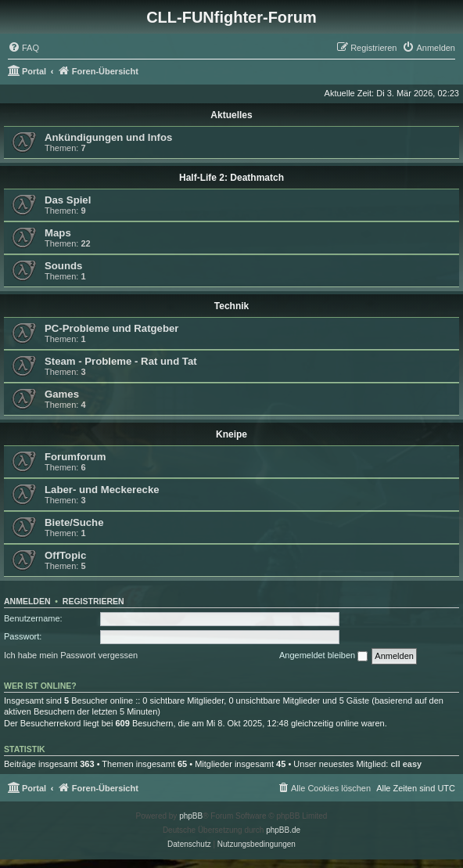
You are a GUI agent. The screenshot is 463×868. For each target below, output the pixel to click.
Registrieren (93, 601)
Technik (231, 306)
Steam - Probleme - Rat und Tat (121, 361)
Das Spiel (68, 200)
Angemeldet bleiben (323, 656)
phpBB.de (283, 830)
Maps (58, 233)
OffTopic (65, 555)
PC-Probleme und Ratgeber (111, 328)
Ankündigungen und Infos (108, 137)
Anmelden (27, 601)
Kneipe (231, 434)
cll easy (406, 764)
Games (62, 394)
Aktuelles (231, 115)
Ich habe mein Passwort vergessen (71, 655)
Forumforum (75, 457)
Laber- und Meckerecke (102, 490)
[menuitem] (23, 48)
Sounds (63, 266)
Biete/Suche (74, 522)
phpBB (191, 816)
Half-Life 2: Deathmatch (231, 178)
